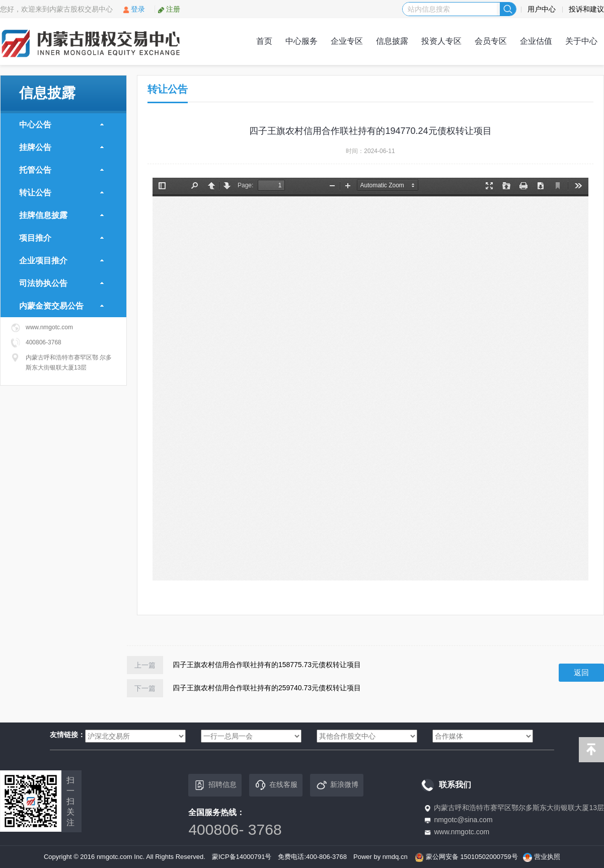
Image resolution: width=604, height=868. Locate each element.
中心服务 (301, 41)
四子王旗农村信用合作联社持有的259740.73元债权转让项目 (267, 688)
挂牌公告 (61, 147)
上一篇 (145, 665)
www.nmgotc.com (462, 832)
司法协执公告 (61, 283)
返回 (581, 672)
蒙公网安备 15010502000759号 (472, 857)
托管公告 (61, 170)
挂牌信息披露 (61, 215)
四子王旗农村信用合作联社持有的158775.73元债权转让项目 (267, 665)
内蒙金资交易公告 (61, 306)
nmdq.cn (395, 857)
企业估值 (536, 41)
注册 (169, 9)
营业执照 (547, 857)
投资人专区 (441, 41)
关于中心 (581, 41)
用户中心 (542, 9)
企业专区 (347, 41)
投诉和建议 (586, 9)
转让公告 (61, 193)
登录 (134, 9)
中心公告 (61, 125)
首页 (264, 41)
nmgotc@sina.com (463, 820)
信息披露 (392, 41)
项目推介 (61, 238)
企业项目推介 (61, 261)
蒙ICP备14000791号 (242, 857)
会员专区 (491, 41)
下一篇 (145, 688)
